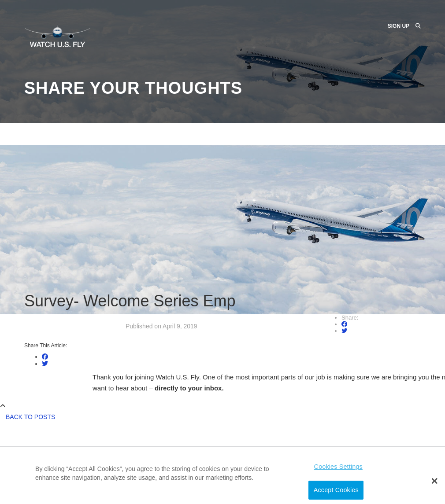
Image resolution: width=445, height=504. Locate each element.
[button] (435, 481)
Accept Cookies (336, 490)
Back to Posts (30, 417)
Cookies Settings (338, 467)
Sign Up (399, 26)
